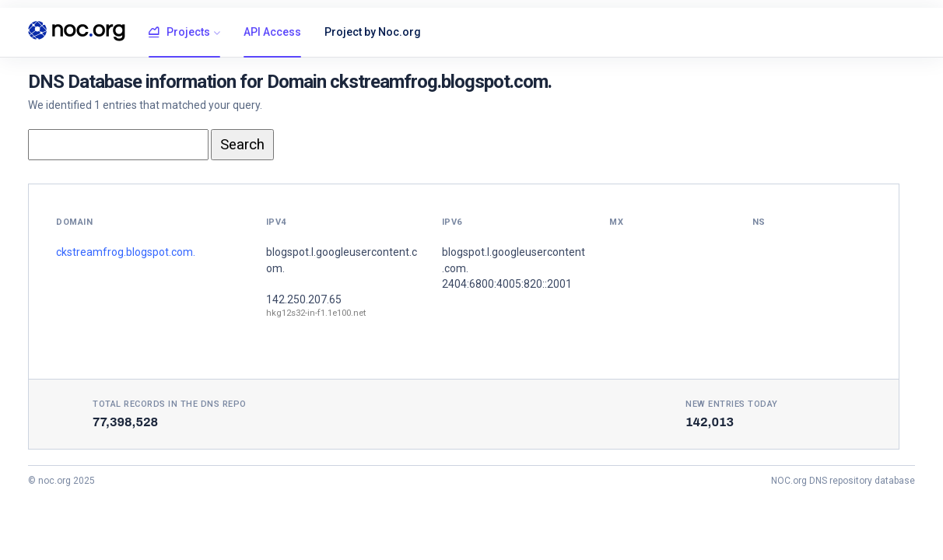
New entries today (732, 404)
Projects (179, 33)
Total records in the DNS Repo (170, 404)
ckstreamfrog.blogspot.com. (126, 252)
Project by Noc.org (373, 32)
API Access (272, 32)
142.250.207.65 (304, 299)
